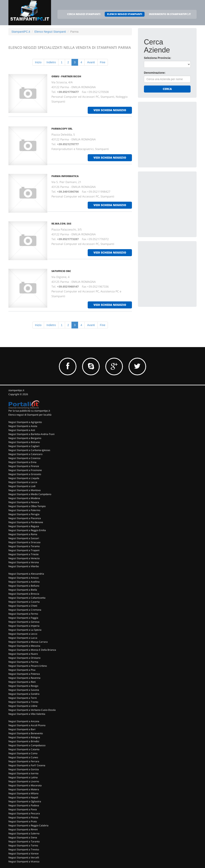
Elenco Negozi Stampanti (50, 32)
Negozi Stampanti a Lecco (23, 634)
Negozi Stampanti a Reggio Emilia (27, 530)
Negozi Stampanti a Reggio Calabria (28, 825)
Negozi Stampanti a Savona (24, 690)
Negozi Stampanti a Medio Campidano (30, 494)
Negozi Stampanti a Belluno (24, 586)
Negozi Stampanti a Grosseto (25, 474)
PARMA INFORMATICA (65, 176)
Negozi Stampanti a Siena (23, 837)
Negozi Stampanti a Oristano (24, 658)
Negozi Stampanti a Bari (22, 729)
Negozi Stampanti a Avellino (24, 582)
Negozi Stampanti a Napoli (23, 797)
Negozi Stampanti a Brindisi (24, 741)
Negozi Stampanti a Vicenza (24, 861)
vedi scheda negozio (110, 110)
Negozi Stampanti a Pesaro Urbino (28, 666)
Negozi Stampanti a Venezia (24, 558)
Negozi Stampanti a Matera (24, 789)
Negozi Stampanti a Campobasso (27, 745)
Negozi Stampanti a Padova (24, 805)
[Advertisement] (174, 133)
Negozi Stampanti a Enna (22, 462)
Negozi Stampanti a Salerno (24, 833)
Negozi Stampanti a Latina (23, 777)
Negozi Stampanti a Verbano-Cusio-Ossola (32, 710)
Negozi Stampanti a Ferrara (24, 761)
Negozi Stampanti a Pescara (24, 813)
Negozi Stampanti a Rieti (22, 682)
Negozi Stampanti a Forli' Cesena (27, 765)
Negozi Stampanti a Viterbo (24, 566)
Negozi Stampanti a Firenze (24, 466)
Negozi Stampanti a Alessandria (26, 574)
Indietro (51, 62)
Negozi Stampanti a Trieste (24, 554)
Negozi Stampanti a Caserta (24, 602)
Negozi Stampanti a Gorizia (24, 769)
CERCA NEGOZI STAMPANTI (84, 14)
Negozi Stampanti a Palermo (24, 510)
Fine (103, 62)
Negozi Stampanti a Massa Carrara (28, 642)
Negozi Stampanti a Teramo (24, 546)
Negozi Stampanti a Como (23, 753)
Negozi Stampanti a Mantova (25, 490)
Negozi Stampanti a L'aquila (24, 478)
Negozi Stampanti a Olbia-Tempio (27, 506)
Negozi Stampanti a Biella (23, 590)
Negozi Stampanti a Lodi (22, 486)
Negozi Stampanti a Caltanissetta (27, 598)
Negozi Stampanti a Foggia (23, 618)
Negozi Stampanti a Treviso (24, 849)
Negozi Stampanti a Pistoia (23, 817)
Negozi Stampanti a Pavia (23, 809)
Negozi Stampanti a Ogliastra (25, 801)
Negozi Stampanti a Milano (23, 793)
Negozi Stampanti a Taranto (24, 841)
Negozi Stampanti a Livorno (24, 781)
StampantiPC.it (21, 32)
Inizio (38, 62)
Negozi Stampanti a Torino (23, 845)
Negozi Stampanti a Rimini (23, 829)
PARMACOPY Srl (62, 129)
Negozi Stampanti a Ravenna (24, 678)
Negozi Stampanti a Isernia (23, 773)
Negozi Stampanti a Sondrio (24, 694)
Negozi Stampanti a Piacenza (25, 518)
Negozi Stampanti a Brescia (24, 594)
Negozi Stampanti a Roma (23, 534)
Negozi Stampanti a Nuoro (23, 654)
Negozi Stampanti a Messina (24, 646)
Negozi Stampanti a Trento (23, 702)
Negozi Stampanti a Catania (24, 749)
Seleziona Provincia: (158, 58)
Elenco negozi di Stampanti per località (30, 415)
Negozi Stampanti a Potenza (24, 674)
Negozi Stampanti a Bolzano (24, 442)
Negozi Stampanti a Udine (23, 706)
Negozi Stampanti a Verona (24, 562)
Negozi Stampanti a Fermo (23, 614)
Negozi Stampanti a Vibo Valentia (27, 714)
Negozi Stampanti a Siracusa (24, 542)
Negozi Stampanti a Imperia (24, 626)
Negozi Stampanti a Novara (24, 502)
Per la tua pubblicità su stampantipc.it (29, 411)
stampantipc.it (16, 390)
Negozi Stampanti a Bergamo (25, 438)
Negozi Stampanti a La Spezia (25, 630)
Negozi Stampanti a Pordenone (26, 522)
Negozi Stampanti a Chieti (23, 606)
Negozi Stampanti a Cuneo (23, 757)
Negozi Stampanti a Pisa (22, 670)
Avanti (91, 62)
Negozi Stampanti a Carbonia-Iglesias (29, 450)
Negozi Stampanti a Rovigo (23, 686)
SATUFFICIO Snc (61, 271)
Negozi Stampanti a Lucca (23, 638)
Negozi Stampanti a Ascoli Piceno (27, 725)
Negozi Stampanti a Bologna (24, 737)
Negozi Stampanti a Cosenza (24, 458)
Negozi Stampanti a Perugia (24, 514)
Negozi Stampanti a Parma (23, 662)
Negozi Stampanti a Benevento (26, 733)
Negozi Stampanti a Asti (22, 430)
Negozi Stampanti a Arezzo (24, 578)
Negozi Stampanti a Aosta (23, 426)
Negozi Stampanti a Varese (24, 853)
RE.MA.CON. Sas (61, 224)
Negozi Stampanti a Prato (23, 821)
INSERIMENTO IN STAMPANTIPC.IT (170, 14)
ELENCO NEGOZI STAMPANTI (125, 14)
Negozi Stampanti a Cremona (25, 610)
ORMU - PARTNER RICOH (66, 76)
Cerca (167, 89)
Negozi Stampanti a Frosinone (25, 470)
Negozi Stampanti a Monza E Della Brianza (32, 650)
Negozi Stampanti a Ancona (24, 721)
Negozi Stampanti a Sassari (24, 538)
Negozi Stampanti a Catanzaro (25, 454)
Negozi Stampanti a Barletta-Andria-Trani (31, 434)
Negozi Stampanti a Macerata (25, 785)
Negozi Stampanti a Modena (24, 498)
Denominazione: (155, 73)
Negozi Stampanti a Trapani (24, 550)
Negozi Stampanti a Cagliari (24, 446)
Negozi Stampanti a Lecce (23, 482)
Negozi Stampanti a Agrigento (25, 422)
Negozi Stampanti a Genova (24, 622)
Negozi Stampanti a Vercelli (24, 857)
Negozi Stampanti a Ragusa (24, 526)
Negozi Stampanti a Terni (23, 698)
